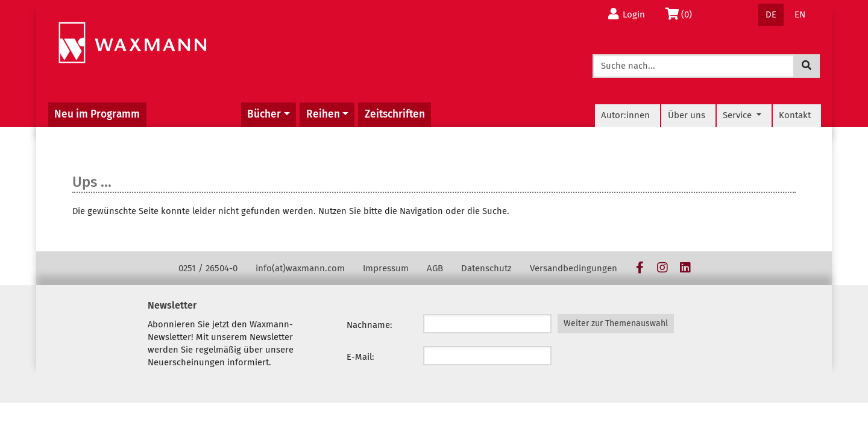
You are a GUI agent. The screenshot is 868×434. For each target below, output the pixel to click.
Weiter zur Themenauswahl (616, 323)
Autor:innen (625, 115)
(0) (681, 14)
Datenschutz (486, 268)
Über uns (687, 115)
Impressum (386, 268)
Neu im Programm (97, 114)
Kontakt (795, 115)
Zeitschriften (395, 114)
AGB (435, 268)
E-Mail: (360, 357)
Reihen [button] (323, 114)
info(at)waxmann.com (300, 268)
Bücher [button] (264, 114)
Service (738, 115)
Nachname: (370, 325)
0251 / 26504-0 (208, 268)
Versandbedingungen (574, 268)
